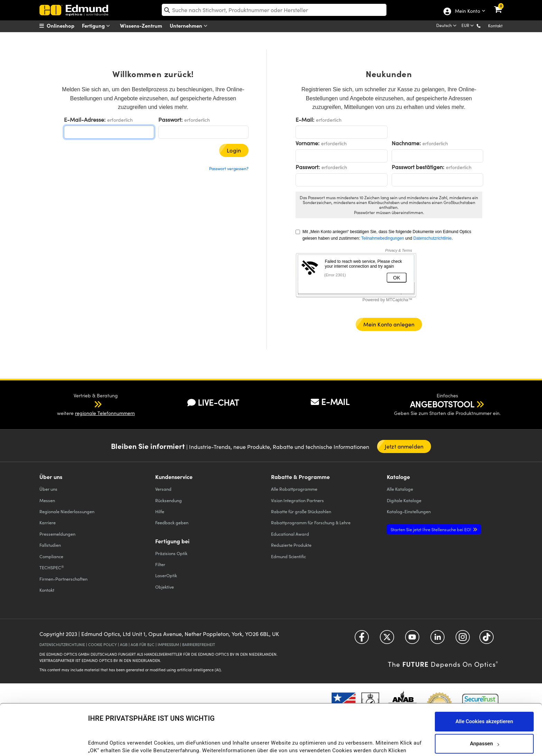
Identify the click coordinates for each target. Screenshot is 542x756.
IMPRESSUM (168, 644)
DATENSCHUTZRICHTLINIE (62, 644)
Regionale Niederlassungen (67, 511)
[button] (484, 25)
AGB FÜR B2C (143, 644)
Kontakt (495, 26)
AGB (124, 644)
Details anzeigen (108, 744)
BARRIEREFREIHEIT (199, 644)
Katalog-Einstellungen (409, 511)
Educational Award (290, 534)
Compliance (51, 556)
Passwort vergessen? (229, 168)
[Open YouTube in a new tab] (412, 639)
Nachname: (406, 143)
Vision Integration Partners (297, 500)
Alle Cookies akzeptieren (484, 685)
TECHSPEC (52, 568)
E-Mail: (305, 119)
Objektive (165, 587)
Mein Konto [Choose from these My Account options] (467, 11)
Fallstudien (50, 545)
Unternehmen (190, 26)
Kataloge (400, 489)
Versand (163, 489)
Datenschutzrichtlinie (433, 238)
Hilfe (160, 511)
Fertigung (97, 26)
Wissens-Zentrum (141, 25)
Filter (160, 564)
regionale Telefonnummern (105, 413)
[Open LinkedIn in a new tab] (437, 639)
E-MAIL (330, 402)
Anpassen (484, 707)
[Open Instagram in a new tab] (463, 639)
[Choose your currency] (468, 26)
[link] (502, 5)
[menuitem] (66, 26)
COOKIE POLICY (102, 644)
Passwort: (170, 119)
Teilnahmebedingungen (383, 238)
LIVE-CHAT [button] (213, 402)
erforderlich (120, 120)
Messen (47, 500)
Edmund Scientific (288, 556)
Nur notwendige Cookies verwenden (484, 729)
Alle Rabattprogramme (294, 489)
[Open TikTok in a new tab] (487, 639)
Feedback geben (172, 522)
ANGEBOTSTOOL (442, 404)
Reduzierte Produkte (291, 545)
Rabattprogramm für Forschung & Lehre (311, 522)
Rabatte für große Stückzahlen (301, 511)
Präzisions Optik (171, 553)
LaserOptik (166, 575)
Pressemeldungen (57, 534)
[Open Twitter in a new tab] (387, 639)
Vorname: (307, 143)
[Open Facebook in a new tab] (362, 639)
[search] (274, 10)
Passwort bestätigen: (418, 167)
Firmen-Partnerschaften (63, 579)
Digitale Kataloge (404, 500)
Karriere (48, 522)
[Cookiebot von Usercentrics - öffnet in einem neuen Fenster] (45, 742)
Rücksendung (169, 500)
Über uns (48, 489)
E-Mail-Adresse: (85, 119)
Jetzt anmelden (404, 446)
